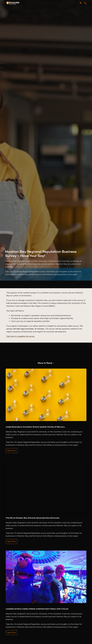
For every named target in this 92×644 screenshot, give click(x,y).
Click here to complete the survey (20, 336)
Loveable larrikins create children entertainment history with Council (37, 609)
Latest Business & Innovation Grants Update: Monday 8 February (35, 427)
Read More (12, 451)
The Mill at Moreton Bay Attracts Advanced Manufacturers (33, 518)
